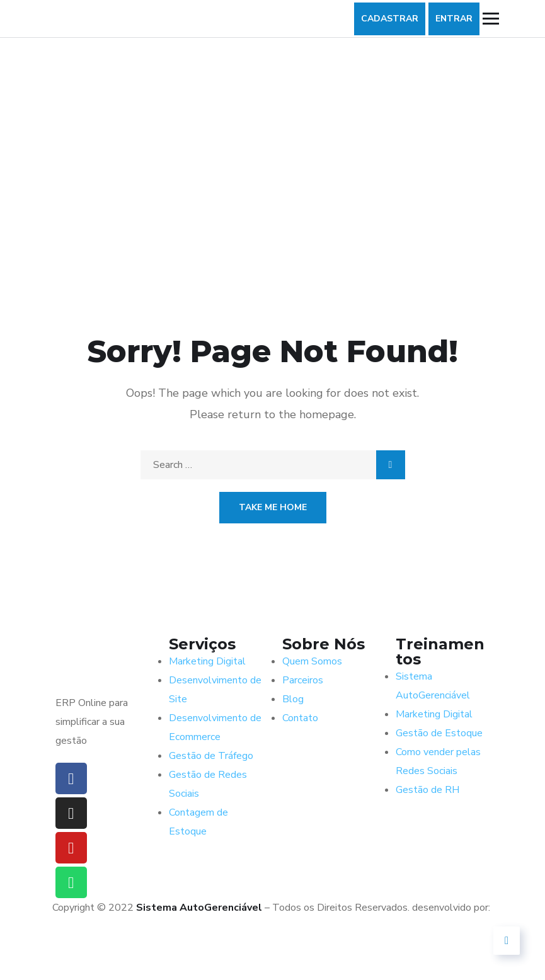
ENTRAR (454, 19)
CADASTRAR (390, 19)
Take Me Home (273, 507)
